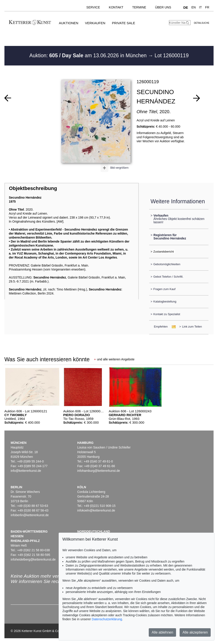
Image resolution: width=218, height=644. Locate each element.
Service (93, 7)
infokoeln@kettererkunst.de (96, 510)
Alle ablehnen (162, 632)
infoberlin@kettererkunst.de (30, 515)
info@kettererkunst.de (26, 471)
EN (193, 7)
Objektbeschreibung (33, 188)
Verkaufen (95, 23)
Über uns (163, 7)
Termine (139, 7)
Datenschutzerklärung (107, 619)
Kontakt (116, 7)
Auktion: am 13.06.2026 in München (89, 55)
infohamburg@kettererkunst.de (99, 471)
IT (200, 7)
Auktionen (69, 23)
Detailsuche (201, 23)
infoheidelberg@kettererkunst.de (33, 559)
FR (207, 7)
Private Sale (123, 23)
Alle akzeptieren (195, 632)
